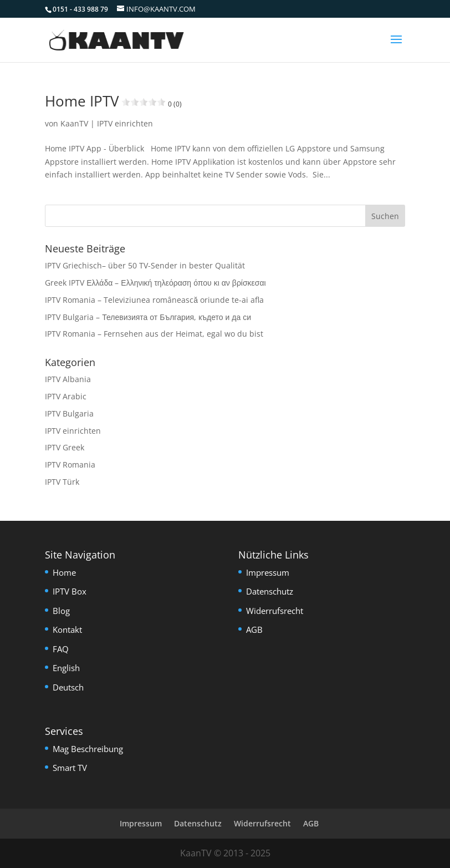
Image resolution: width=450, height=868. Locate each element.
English (66, 668)
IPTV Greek (65, 447)
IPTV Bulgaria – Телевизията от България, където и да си (148, 317)
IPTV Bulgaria (69, 413)
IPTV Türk (62, 482)
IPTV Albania (68, 379)
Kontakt (67, 630)
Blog (61, 611)
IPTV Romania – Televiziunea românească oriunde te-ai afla (154, 300)
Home (64, 572)
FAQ (61, 649)
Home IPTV (113, 101)
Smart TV (70, 768)
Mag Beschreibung (88, 749)
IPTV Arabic (66, 396)
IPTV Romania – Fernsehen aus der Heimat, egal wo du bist (154, 334)
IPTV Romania (70, 465)
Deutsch (68, 687)
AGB (254, 630)
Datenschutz (270, 591)
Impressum (268, 572)
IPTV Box (70, 591)
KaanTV (74, 123)
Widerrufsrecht (275, 611)
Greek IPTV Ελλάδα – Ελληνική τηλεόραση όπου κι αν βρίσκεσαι (155, 283)
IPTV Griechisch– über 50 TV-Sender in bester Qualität (145, 265)
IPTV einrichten (125, 123)
